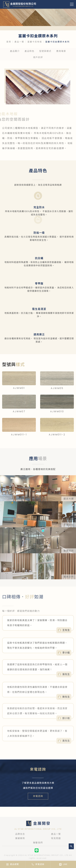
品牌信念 (20, 834)
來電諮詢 (38, 796)
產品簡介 (15, 51)
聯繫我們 (38, 843)
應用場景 (61, 51)
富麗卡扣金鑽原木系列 (58, 42)
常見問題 (56, 838)
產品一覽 (19, 42)
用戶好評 (38, 57)
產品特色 (29, 51)
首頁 (9, 42)
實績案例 (20, 838)
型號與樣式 (45, 51)
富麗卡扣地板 (35, 42)
